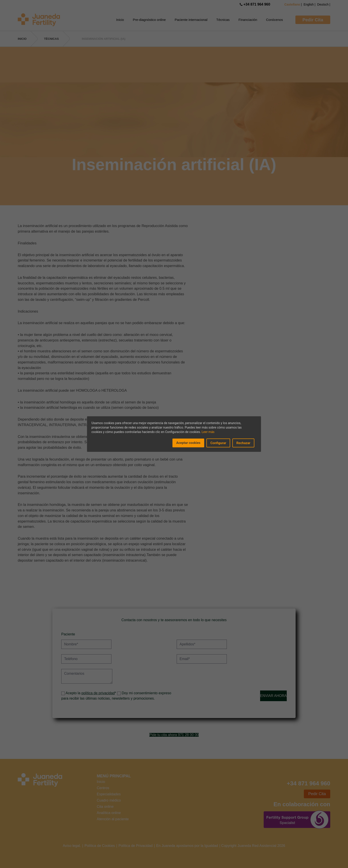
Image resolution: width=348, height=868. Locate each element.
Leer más (208, 432)
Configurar (218, 443)
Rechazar (243, 443)
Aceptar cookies (188, 443)
